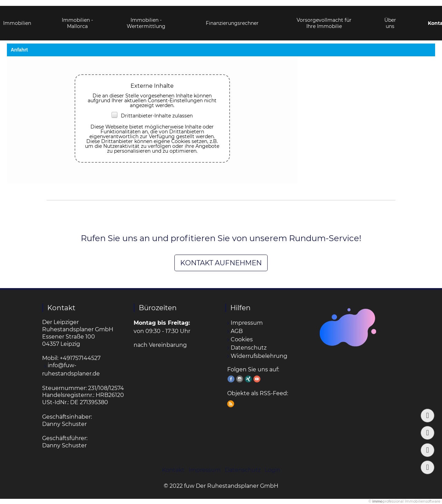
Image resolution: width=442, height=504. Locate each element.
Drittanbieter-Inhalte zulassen (152, 116)
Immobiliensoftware (422, 501)
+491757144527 (80, 358)
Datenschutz (249, 348)
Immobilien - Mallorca (77, 17)
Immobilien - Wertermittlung (146, 17)
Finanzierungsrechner (232, 17)
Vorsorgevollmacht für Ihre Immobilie (324, 17)
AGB (237, 331)
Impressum (247, 323)
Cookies (242, 339)
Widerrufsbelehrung (259, 356)
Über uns (390, 17)
